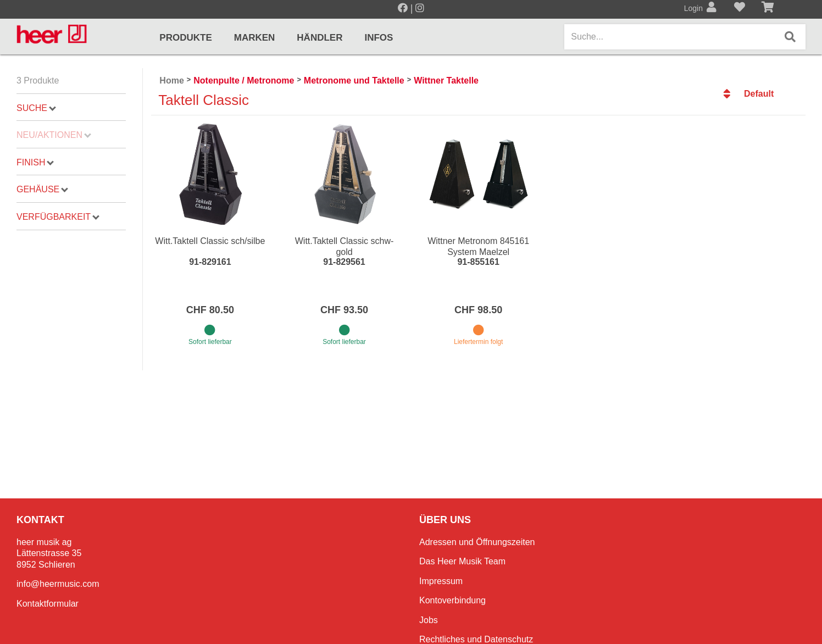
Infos (379, 38)
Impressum (441, 581)
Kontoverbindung (452, 600)
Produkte (185, 38)
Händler (320, 38)
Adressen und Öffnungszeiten (477, 542)
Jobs (429, 620)
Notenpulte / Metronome (244, 80)
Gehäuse (42, 189)
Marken (255, 38)
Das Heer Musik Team (462, 561)
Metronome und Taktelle (354, 80)
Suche (36, 108)
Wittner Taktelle (446, 80)
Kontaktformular (48, 604)
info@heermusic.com (58, 584)
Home (171, 80)
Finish (35, 162)
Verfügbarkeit (58, 217)
